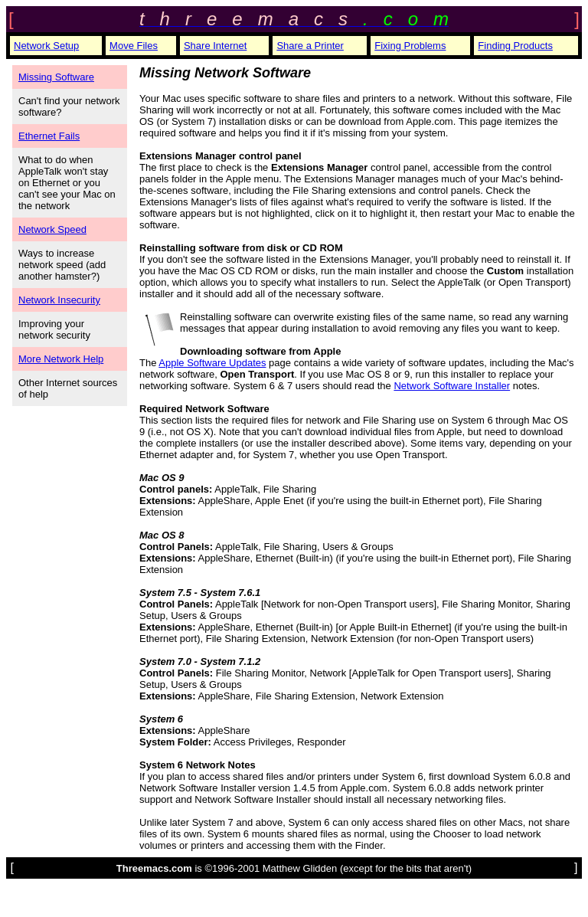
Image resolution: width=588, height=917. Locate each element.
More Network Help (61, 359)
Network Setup (46, 46)
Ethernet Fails (49, 136)
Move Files (134, 46)
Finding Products (515, 46)
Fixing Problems (410, 46)
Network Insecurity (59, 300)
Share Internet (215, 46)
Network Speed (52, 229)
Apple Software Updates (212, 363)
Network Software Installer (452, 386)
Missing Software (56, 77)
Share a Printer (310, 46)
